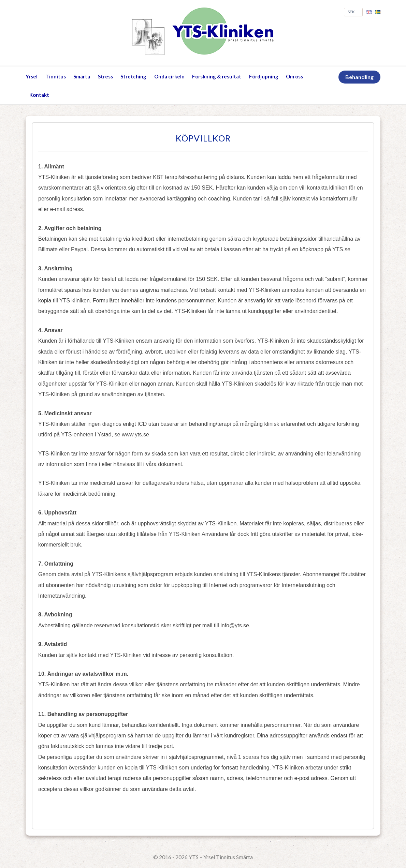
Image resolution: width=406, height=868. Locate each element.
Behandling (359, 77)
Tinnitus (56, 76)
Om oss (294, 76)
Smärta (82, 76)
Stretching (133, 76)
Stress (105, 76)
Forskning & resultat (217, 76)
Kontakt (39, 95)
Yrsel (32, 76)
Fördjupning (264, 76)
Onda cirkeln (169, 76)
